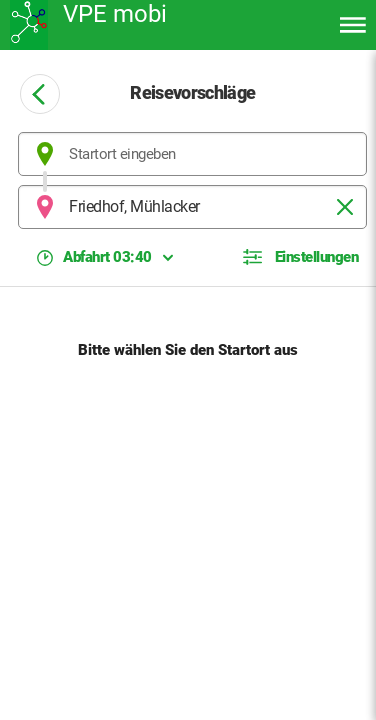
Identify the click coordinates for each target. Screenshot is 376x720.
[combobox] (192, 154)
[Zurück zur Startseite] (110, 25)
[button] (301, 257)
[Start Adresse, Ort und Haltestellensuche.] (192, 154)
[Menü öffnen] (353, 25)
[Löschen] (345, 207)
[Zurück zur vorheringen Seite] (40, 94)
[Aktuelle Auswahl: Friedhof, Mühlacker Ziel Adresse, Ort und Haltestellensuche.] (192, 207)
